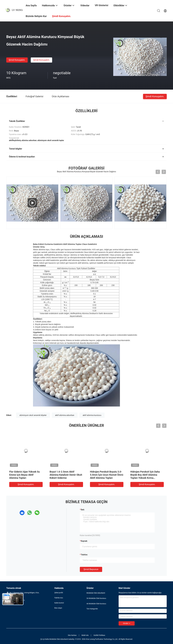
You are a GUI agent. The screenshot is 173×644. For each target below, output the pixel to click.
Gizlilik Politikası (99, 635)
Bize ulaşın (58, 608)
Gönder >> (127, 623)
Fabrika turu (59, 598)
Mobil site (85, 635)
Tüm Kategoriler (92, 609)
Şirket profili (59, 593)
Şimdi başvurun (91, 569)
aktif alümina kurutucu (92, 415)
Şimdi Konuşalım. (17, 60)
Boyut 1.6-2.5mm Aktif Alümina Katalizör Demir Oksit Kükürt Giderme (66, 475)
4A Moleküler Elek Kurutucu (96, 604)
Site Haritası (72, 635)
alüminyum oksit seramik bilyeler (33, 415)
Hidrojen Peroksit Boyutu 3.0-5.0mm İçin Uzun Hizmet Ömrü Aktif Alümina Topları (107, 475)
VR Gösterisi (102, 5)
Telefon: (84, 555)
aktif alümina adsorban (65, 415)
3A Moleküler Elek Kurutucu (96, 598)
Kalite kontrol (59, 603)
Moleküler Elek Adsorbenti (96, 593)
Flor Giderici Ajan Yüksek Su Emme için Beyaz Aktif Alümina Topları (24, 475)
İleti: (83, 510)
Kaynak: (84, 541)
